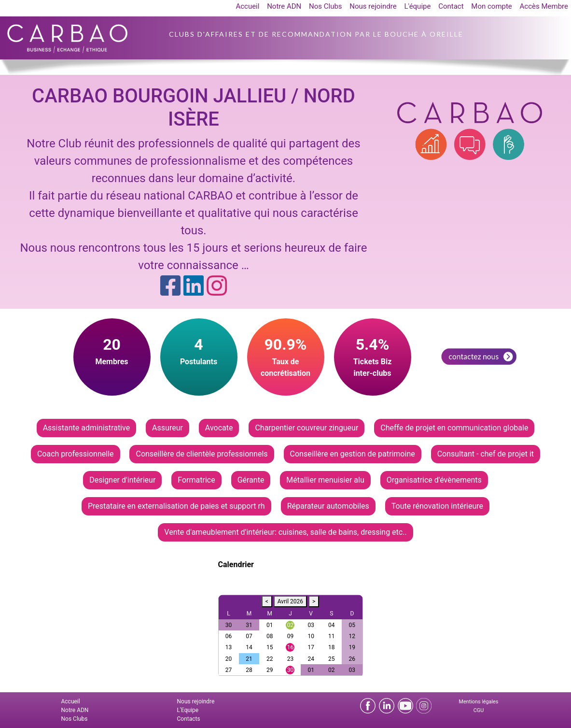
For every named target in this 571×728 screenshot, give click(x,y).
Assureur (167, 428)
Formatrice (196, 480)
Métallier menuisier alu (325, 480)
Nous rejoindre (373, 6)
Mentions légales (479, 702)
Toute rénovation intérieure (437, 506)
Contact (451, 6)
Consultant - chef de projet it (486, 454)
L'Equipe (188, 710)
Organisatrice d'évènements (434, 480)
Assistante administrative (87, 428)
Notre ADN (284, 6)
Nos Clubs (326, 6)
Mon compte (492, 6)
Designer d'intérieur (122, 480)
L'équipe (417, 6)
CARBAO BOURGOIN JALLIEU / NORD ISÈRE (194, 107)
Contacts (189, 719)
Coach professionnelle (76, 454)
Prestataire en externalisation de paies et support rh (176, 506)
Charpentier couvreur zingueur (306, 428)
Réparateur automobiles (328, 506)
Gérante (251, 480)
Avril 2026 (290, 601)
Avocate (219, 428)
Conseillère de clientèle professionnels (202, 454)
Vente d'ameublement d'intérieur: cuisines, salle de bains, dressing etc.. (285, 532)
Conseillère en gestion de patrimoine (353, 454)
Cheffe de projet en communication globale (454, 428)
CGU (479, 710)
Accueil (247, 6)
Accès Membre (544, 6)
